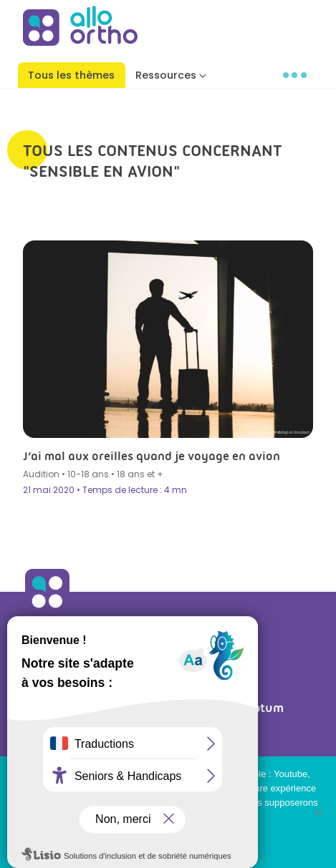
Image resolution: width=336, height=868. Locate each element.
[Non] (318, 812)
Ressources (166, 75)
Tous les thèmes (71, 75)
